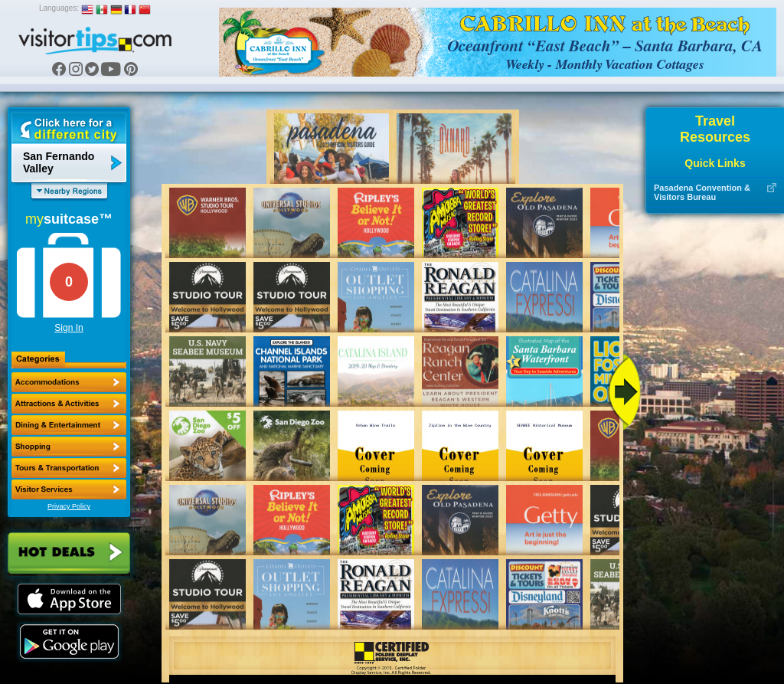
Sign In (69, 328)
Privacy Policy (69, 506)
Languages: (59, 8)
